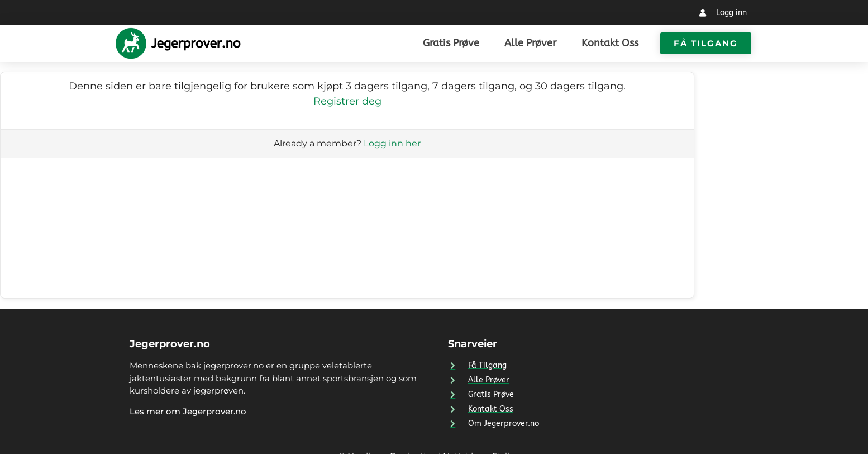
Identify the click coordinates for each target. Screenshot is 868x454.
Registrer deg (347, 101)
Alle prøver (530, 43)
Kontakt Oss (610, 43)
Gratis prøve (451, 43)
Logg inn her (392, 143)
